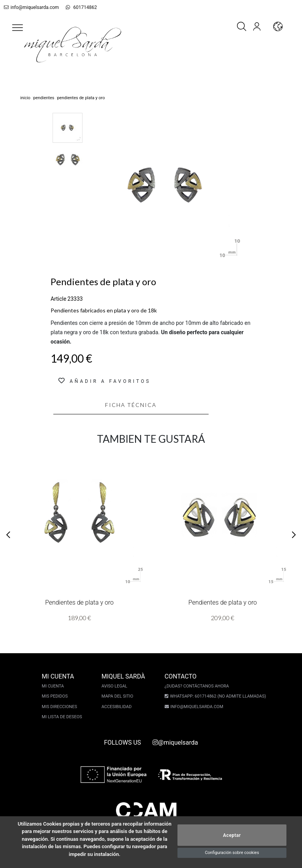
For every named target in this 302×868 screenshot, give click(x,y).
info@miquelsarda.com (31, 7)
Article (58, 299)
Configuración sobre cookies (232, 853)
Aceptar (232, 835)
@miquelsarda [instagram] (175, 743)
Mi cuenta (53, 686)
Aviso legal (114, 686)
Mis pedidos (55, 696)
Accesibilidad (117, 707)
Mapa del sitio (118, 696)
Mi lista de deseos (62, 717)
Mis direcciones (59, 707)
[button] (18, 28)
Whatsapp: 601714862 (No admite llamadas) (218, 696)
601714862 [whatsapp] (81, 7)
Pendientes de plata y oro (79, 602)
